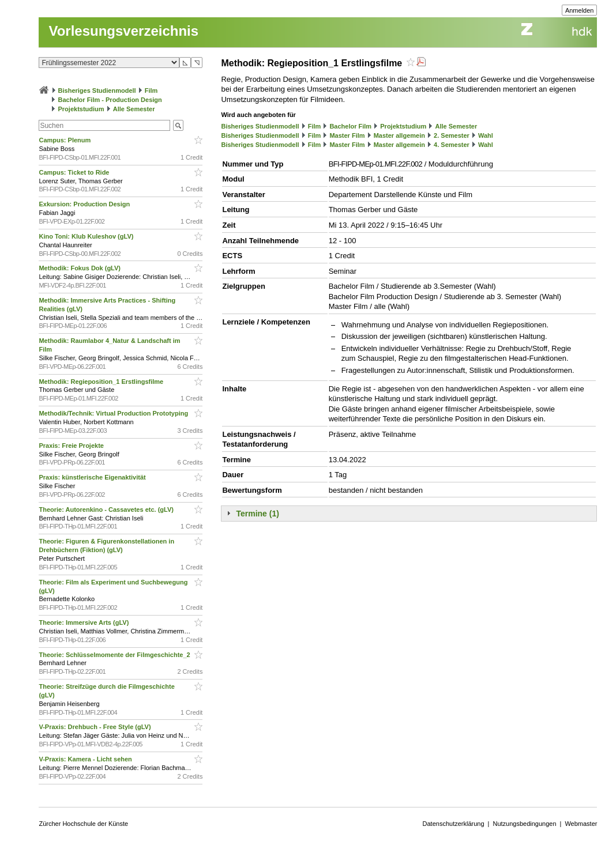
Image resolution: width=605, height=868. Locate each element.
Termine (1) (257, 514)
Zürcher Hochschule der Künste (83, 824)
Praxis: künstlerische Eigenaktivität (93, 477)
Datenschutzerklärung (454, 824)
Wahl (486, 135)
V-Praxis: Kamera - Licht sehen (86, 759)
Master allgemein (399, 135)
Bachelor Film (350, 126)
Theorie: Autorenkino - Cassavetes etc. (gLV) (107, 510)
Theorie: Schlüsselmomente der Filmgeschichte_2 (115, 655)
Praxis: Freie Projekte (72, 446)
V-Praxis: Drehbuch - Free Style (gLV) (95, 727)
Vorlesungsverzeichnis (123, 31)
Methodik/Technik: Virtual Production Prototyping (114, 413)
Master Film (347, 135)
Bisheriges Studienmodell (97, 90)
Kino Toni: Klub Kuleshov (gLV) (87, 236)
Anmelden (580, 10)
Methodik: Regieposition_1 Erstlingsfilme (102, 382)
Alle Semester (134, 109)
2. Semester (452, 135)
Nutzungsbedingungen (524, 824)
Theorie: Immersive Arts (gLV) (84, 622)
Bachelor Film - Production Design (110, 100)
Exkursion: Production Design (85, 204)
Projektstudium (81, 109)
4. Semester (452, 145)
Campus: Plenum (65, 140)
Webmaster (581, 824)
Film (151, 90)
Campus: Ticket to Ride (75, 172)
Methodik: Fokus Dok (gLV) (80, 268)
